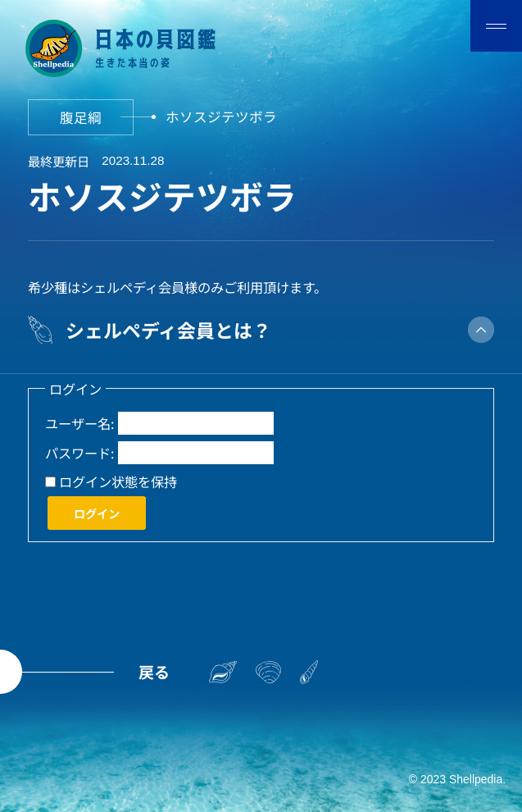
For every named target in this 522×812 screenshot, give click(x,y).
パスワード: (80, 453)
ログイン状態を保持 (118, 481)
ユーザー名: (80, 423)
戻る (154, 671)
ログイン (97, 513)
